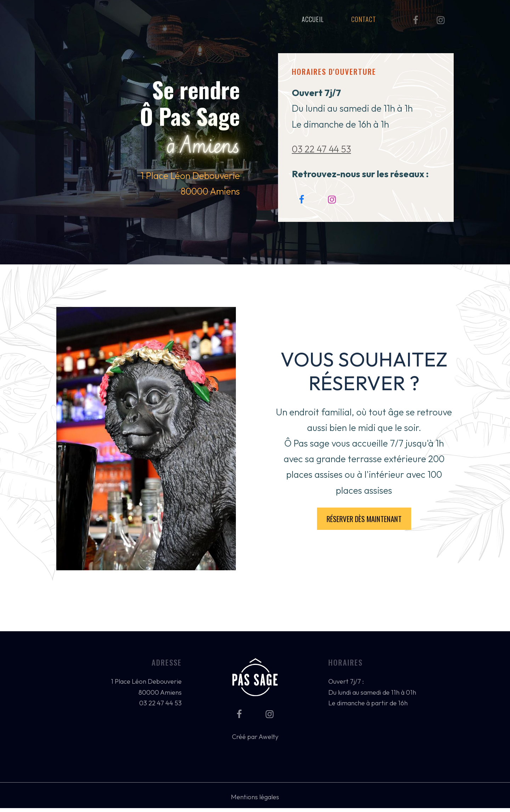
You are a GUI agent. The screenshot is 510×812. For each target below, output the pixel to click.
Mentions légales (255, 797)
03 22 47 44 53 (321, 149)
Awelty (268, 737)
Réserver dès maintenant (364, 519)
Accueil (313, 19)
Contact (364, 19)
